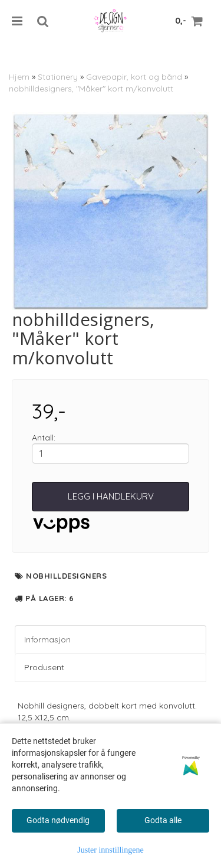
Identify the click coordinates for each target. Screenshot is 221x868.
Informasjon (47, 639)
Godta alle (163, 820)
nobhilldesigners (66, 576)
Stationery (58, 77)
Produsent (44, 667)
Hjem (19, 77)
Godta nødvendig (58, 820)
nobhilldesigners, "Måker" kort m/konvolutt (91, 89)
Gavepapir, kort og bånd (134, 77)
